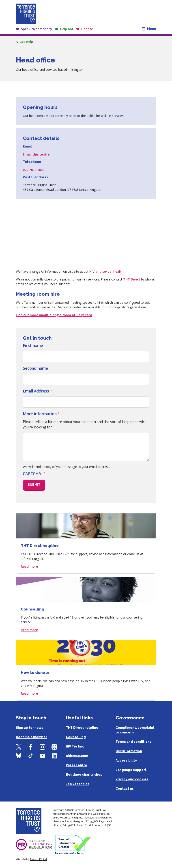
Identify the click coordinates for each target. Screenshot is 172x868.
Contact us (125, 789)
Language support (131, 770)
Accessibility (126, 760)
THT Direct (132, 279)
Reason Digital (38, 859)
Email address (36, 391)
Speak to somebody (37, 29)
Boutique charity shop (84, 775)
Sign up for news (30, 728)
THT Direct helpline (82, 728)
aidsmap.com (77, 756)
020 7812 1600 (34, 170)
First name (33, 345)
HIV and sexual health (106, 271)
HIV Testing (75, 746)
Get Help (26, 42)
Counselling (76, 737)
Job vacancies (78, 784)
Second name (35, 368)
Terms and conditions (133, 742)
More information (40, 414)
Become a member (31, 737)
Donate (87, 29)
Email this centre (36, 154)
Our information (129, 751)
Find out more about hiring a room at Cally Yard (54, 315)
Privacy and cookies (132, 779)
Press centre (76, 765)
